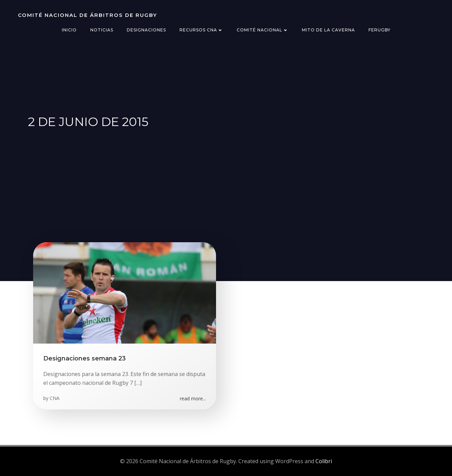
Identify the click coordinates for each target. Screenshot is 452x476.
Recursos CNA (201, 30)
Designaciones (146, 30)
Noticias (102, 30)
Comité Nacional (263, 30)
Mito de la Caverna (328, 30)
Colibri (324, 461)
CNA (55, 398)
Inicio (69, 30)
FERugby (379, 30)
